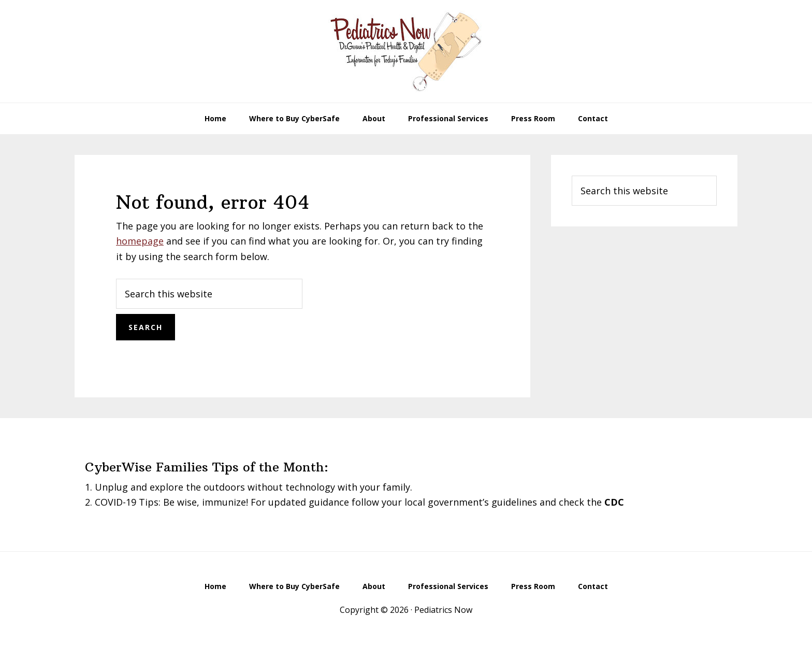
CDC (614, 502)
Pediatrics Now (406, 51)
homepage (140, 241)
